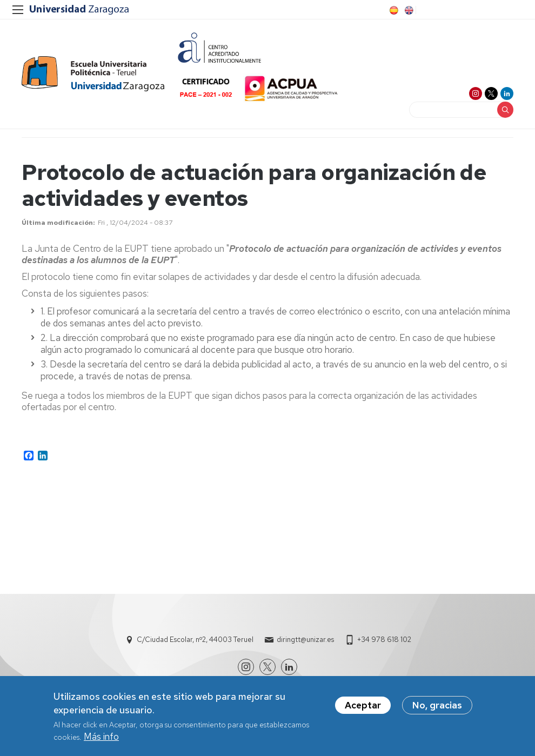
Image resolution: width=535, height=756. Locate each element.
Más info (101, 739)
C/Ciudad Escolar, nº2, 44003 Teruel (195, 640)
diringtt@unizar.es (305, 640)
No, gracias (437, 708)
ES (393, 10)
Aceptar (363, 708)
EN (408, 10)
